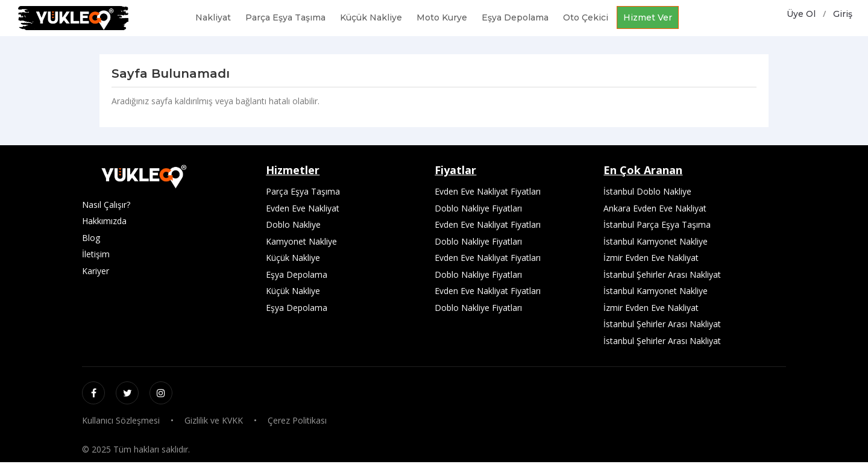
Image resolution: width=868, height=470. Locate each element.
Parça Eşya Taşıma (285, 17)
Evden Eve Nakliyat (303, 208)
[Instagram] (161, 393)
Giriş (843, 14)
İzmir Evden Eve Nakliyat (651, 258)
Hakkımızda (104, 221)
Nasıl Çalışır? (106, 205)
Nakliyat (213, 17)
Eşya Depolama (515, 17)
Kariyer (96, 271)
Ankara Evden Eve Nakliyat (655, 208)
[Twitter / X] (127, 393)
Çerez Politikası (297, 420)
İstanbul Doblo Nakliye (647, 191)
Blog (91, 238)
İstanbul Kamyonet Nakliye (656, 241)
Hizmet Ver (648, 17)
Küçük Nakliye (371, 17)
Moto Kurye (442, 17)
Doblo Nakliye (293, 224)
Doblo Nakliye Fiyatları (478, 208)
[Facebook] (93, 393)
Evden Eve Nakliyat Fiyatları (488, 191)
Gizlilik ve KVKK (214, 420)
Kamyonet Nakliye (301, 241)
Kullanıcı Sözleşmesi (121, 420)
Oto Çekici (586, 17)
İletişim (96, 254)
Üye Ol (801, 14)
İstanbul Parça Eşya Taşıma (657, 224)
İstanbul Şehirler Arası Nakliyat (662, 274)
